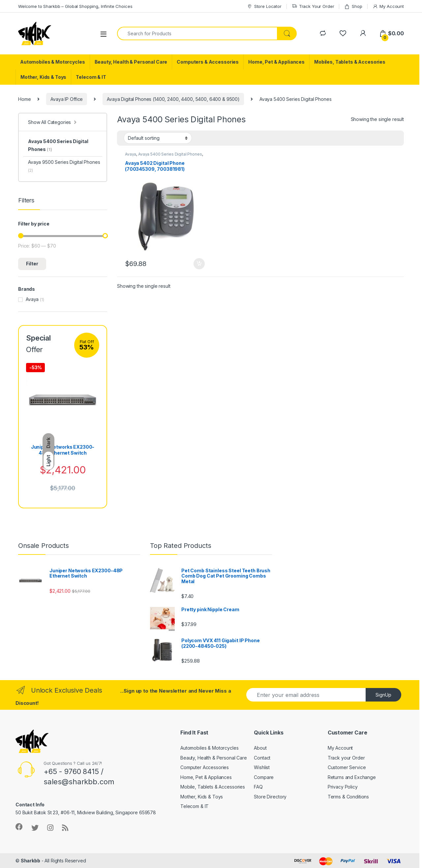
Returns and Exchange (352, 777)
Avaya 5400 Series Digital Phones (170, 154)
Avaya (131, 154)
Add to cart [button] (199, 264)
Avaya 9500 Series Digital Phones (64, 166)
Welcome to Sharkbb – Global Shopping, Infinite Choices (75, 6)
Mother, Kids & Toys (43, 77)
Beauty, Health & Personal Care (131, 62)
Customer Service (347, 767)
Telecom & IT (91, 77)
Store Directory (270, 797)
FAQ (258, 787)
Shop (353, 6)
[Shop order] (158, 138)
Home (24, 99)
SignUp (383, 695)
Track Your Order (313, 6)
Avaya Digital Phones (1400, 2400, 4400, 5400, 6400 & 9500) (173, 99)
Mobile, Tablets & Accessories (213, 787)
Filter (32, 264)
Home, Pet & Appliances (276, 62)
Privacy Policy (343, 787)
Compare (264, 777)
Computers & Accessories (208, 62)
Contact (262, 758)
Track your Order (346, 758)
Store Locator (264, 6)
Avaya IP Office (67, 99)
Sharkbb (30, 861)
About (260, 748)
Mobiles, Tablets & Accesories (350, 62)
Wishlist (262, 767)
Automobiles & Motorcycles (53, 62)
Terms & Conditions (348, 797)
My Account (388, 6)
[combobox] (197, 33)
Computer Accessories (205, 767)
